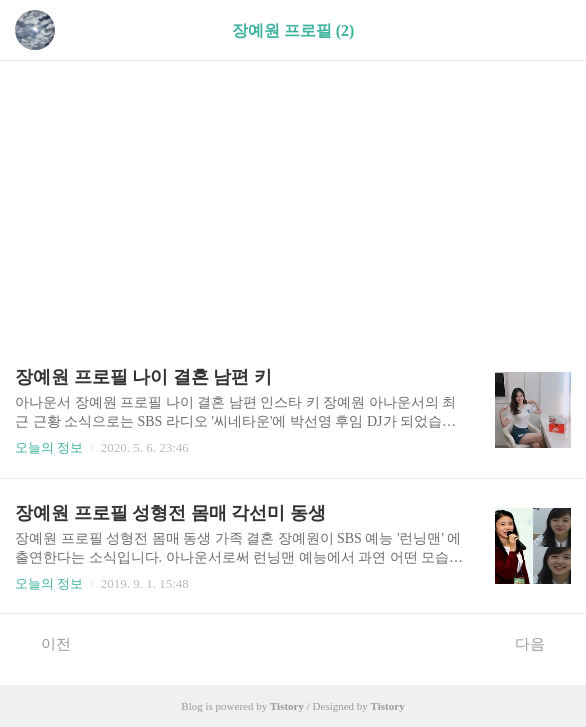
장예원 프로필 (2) (293, 30)
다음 (540, 643)
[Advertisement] (293, 203)
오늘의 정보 (49, 447)
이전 (45, 643)
